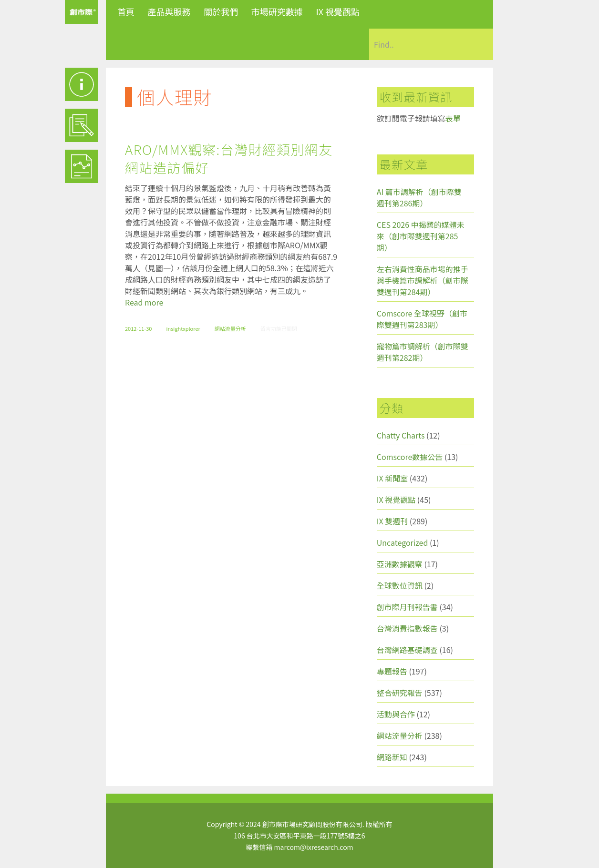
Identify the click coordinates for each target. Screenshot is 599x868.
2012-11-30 (138, 328)
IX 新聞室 (392, 478)
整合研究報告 (400, 693)
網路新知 (392, 757)
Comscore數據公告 (410, 457)
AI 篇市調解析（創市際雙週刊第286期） (419, 197)
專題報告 (392, 671)
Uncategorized (403, 542)
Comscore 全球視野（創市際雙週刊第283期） (422, 319)
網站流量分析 (230, 328)
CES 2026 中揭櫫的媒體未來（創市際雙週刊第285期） (421, 236)
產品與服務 (169, 11)
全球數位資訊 (400, 585)
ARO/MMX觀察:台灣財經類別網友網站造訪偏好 (229, 158)
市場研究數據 (277, 11)
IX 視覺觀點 (338, 11)
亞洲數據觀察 (400, 564)
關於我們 (221, 11)
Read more (144, 302)
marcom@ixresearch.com (314, 847)
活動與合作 (396, 714)
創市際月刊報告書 (407, 607)
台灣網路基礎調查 (407, 650)
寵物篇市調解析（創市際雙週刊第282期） (423, 352)
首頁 (126, 11)
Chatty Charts (401, 435)
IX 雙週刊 (392, 521)
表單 (453, 118)
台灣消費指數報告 (407, 628)
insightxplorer (183, 328)
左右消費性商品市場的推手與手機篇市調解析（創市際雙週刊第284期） (423, 280)
